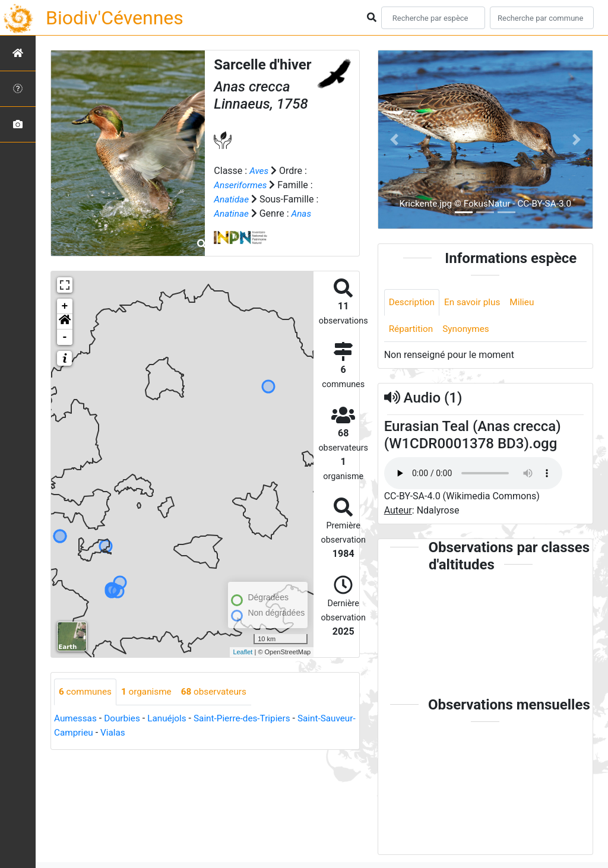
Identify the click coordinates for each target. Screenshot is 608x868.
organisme (150, 692)
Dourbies (125, 719)
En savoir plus (476, 302)
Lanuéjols (171, 719)
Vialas (152, 733)
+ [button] (65, 306)
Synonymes (469, 330)
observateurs (220, 692)
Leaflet (243, 652)
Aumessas (76, 719)
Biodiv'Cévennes (115, 18)
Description (413, 302)
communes (86, 692)
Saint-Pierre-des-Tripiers (249, 719)
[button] (65, 322)
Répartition (412, 330)
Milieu (527, 302)
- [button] (65, 337)
